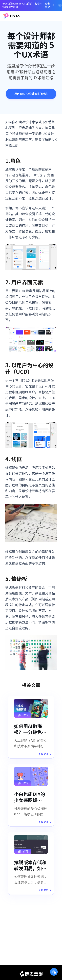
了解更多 (45, 754)
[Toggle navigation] (57, 16)
